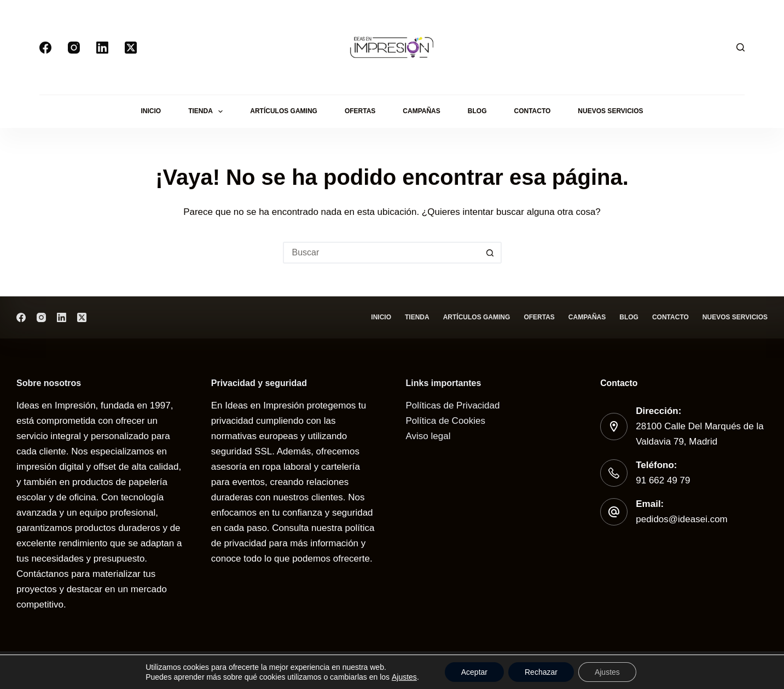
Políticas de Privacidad (453, 405)
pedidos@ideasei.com (682, 519)
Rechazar (541, 672)
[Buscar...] (381, 253)
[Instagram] (74, 48)
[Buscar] (741, 47)
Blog (477, 111)
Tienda (208, 112)
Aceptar (474, 672)
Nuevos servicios (610, 111)
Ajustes (404, 677)
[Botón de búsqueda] (491, 253)
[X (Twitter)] (131, 48)
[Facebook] (45, 48)
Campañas (421, 111)
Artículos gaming (284, 111)
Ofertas (360, 111)
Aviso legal (428, 436)
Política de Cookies (446, 421)
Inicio (151, 111)
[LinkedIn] (102, 48)
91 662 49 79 (663, 480)
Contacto (532, 111)
